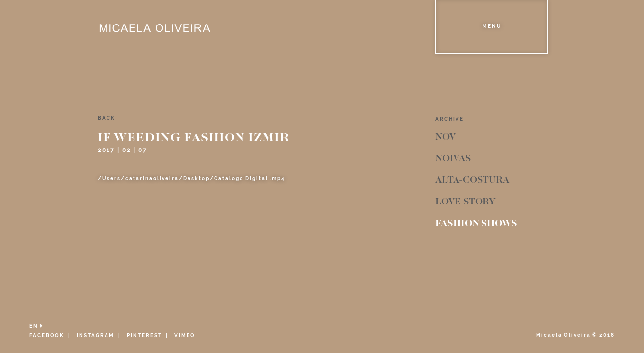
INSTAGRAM (95, 336)
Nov (445, 137)
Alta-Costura (472, 180)
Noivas (453, 159)
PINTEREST (144, 336)
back (107, 118)
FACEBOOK (47, 336)
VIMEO (185, 336)
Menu (492, 26)
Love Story (465, 202)
